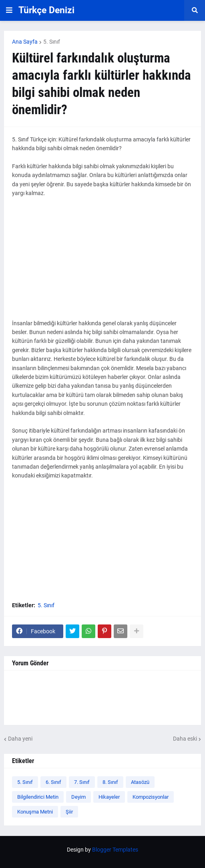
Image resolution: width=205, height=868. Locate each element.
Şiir (69, 812)
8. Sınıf (110, 782)
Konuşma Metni (35, 812)
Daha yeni (20, 739)
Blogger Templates (115, 850)
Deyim (78, 797)
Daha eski (185, 739)
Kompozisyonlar (151, 797)
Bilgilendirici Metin (38, 797)
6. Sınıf (53, 782)
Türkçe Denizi (46, 10)
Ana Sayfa (25, 42)
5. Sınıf (52, 42)
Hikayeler (109, 797)
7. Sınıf (82, 782)
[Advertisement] (102, 263)
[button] (9, 10)
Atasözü (140, 782)
